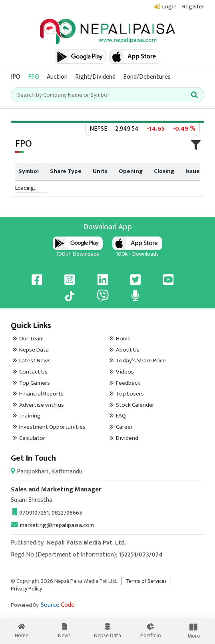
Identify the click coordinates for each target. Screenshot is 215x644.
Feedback (128, 383)
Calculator (32, 438)
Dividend (127, 438)
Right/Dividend (95, 77)
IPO (16, 77)
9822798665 (67, 513)
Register (193, 7)
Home (123, 339)
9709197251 (31, 513)
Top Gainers (35, 383)
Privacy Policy (26, 589)
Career (124, 427)
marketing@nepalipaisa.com (52, 525)
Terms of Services (146, 581)
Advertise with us (42, 405)
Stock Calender (135, 405)
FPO (34, 77)
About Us (128, 350)
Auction (57, 77)
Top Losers (130, 394)
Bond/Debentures (147, 77)
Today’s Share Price (141, 361)
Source (58, 605)
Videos (125, 372)
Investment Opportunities (52, 427)
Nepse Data (34, 350)
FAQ (121, 416)
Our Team (31, 339)
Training (30, 416)
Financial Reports (41, 394)
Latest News (35, 361)
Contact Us (33, 372)
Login (169, 7)
